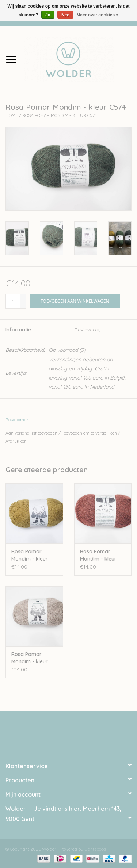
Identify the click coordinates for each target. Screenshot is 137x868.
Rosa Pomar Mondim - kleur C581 (98, 555)
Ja (48, 15)
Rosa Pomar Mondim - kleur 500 (30, 658)
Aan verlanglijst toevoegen (31, 433)
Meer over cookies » (97, 15)
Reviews (87, 330)
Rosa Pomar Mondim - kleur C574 (60, 115)
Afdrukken (16, 441)
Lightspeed (95, 849)
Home (12, 115)
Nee (65, 15)
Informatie (18, 330)
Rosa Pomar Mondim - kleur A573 (30, 555)
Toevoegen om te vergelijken (90, 433)
